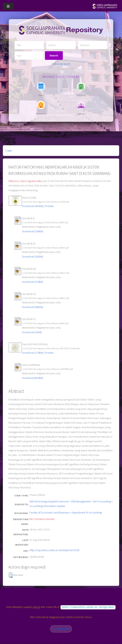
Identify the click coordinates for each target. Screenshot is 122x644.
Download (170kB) (33, 353)
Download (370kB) (33, 282)
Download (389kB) (33, 307)
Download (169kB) (33, 231)
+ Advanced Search (61, 64)
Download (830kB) (33, 378)
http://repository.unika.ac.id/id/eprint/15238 (54, 550)
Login (9, 150)
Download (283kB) (33, 206)
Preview (49, 206)
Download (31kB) (32, 332)
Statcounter (63, 629)
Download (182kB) (33, 257)
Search (54, 56)
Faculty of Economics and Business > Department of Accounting (66, 512)
